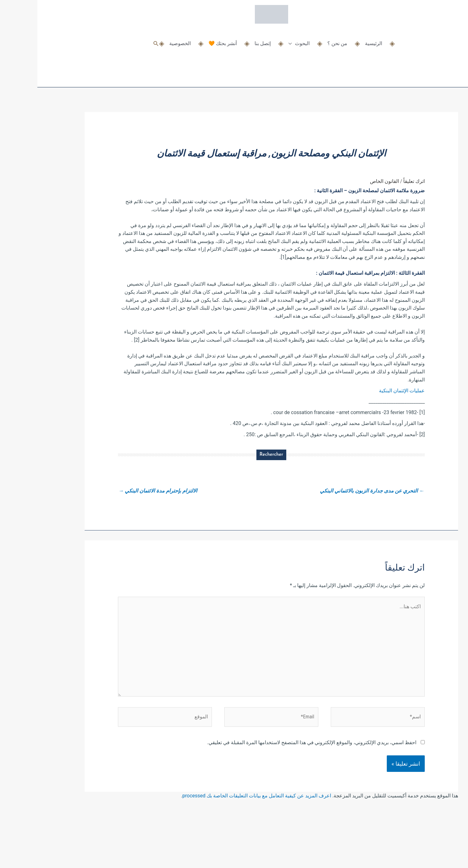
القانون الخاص (347, 181)
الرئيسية (336, 40)
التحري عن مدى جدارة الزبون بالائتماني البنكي (331, 491)
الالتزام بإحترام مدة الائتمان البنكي (123, 491)
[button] (119, 40)
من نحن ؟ (300, 40)
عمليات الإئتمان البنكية (365, 391)
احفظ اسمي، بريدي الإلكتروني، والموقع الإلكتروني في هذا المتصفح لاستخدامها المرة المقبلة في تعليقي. (275, 755)
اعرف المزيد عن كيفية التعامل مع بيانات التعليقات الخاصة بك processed (219, 808)
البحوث (265, 40)
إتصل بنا (225, 40)
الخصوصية (143, 40)
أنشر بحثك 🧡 (185, 40)
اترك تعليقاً (377, 181)
